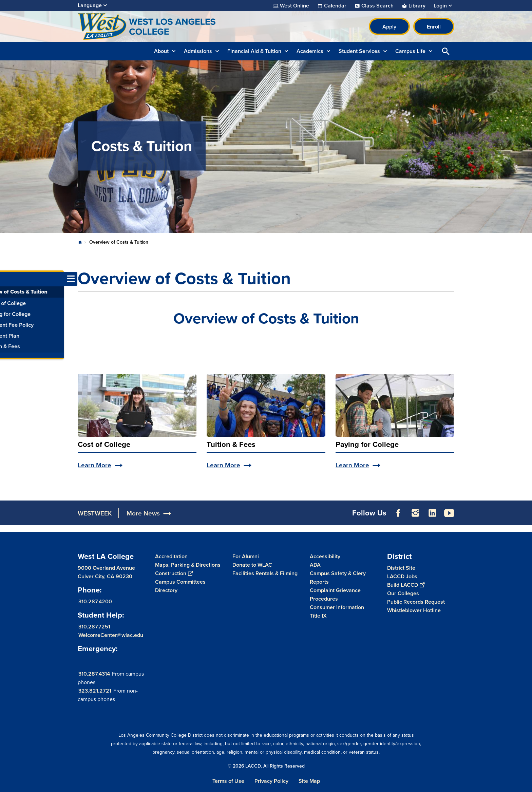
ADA (315, 565)
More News (143, 513)
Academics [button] (310, 51)
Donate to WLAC (252, 565)
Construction (174, 573)
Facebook (398, 513)
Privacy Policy (271, 781)
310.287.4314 (94, 674)
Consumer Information (337, 607)
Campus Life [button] (410, 51)
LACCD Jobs (402, 576)
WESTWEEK (95, 513)
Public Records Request (416, 602)
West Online (294, 6)
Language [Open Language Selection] (90, 5)
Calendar (335, 6)
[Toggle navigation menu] (7, 279)
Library (417, 6)
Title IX (318, 616)
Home (80, 242)
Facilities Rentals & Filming (265, 573)
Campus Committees (180, 582)
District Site (401, 568)
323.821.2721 (95, 691)
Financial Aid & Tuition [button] (254, 51)
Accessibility (325, 556)
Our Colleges (403, 593)
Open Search (446, 51)
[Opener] (525, 511)
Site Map (309, 781)
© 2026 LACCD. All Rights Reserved (266, 766)
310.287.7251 (94, 627)
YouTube (449, 513)
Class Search (377, 6)
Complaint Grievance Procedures (335, 595)
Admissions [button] (198, 51)
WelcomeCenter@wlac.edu (111, 635)
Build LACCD (406, 585)
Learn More (94, 465)
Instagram (415, 513)
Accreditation (171, 556)
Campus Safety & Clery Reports (338, 578)
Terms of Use (228, 781)
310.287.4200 (95, 601)
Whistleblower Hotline (414, 610)
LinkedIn (432, 513)
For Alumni (246, 556)
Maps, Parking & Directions (188, 565)
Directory (166, 590)
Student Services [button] (359, 51)
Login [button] (440, 6)
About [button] (161, 51)
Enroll (434, 27)
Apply (389, 27)
